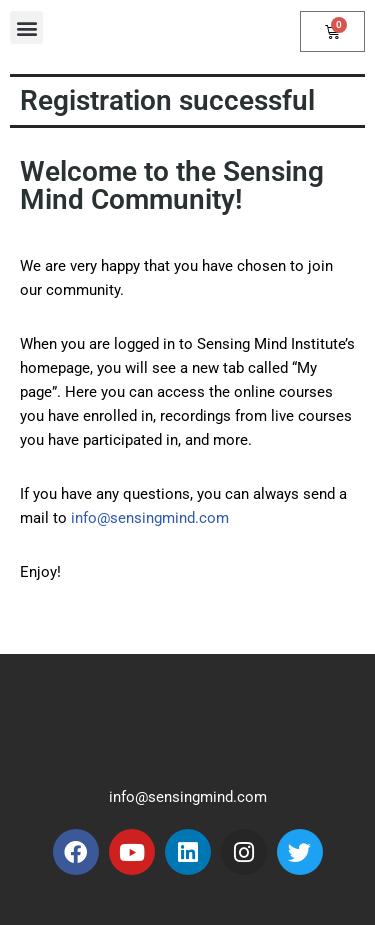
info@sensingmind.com (150, 518)
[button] (26, 27)
